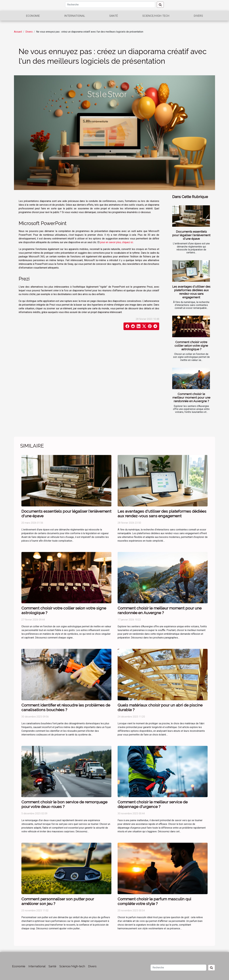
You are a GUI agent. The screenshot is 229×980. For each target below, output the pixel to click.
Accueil (18, 32)
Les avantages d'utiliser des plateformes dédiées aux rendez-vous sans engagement (191, 292)
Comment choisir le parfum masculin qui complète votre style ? (154, 901)
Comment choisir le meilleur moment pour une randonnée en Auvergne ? (191, 397)
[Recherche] (110, 5)
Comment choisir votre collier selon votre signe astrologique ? (191, 346)
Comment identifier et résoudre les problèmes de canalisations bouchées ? (66, 707)
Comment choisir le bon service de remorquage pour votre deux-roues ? (64, 804)
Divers (198, 16)
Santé (114, 16)
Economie (33, 16)
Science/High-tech (156, 16)
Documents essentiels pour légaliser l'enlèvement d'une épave (191, 235)
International (75, 16)
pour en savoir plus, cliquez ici (117, 242)
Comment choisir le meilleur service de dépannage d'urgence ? (153, 804)
